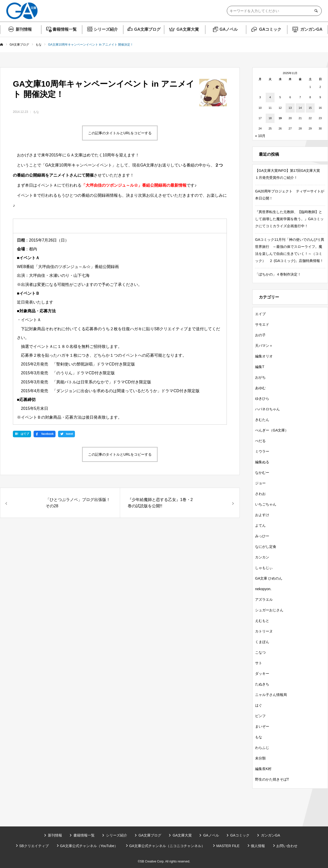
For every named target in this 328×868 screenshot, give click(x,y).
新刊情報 (24, 29)
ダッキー (262, 674)
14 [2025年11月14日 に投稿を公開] (300, 108)
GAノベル (229, 29)
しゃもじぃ (264, 568)
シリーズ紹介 (106, 29)
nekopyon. (263, 589)
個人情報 (258, 846)
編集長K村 (263, 769)
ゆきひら (262, 398)
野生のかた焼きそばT (272, 779)
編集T (260, 367)
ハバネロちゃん (267, 409)
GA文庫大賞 (188, 29)
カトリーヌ (264, 631)
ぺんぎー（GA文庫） (272, 430)
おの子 (260, 335)
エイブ (260, 314)
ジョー (260, 483)
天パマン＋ (264, 346)
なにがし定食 (266, 547)
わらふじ (262, 748)
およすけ (262, 515)
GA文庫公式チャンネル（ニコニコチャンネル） (167, 846)
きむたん (262, 420)
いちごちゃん (266, 504)
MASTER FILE (228, 846)
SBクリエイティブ (34, 846)
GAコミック (270, 29)
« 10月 (260, 136)
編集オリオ (264, 356)
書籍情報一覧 (65, 29)
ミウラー (262, 451)
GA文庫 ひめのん (269, 578)
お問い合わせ (287, 846)
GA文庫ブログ (147, 29)
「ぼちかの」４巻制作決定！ (278, 274)
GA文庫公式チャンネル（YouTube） (89, 846)
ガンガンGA (311, 29)
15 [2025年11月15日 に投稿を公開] (310, 108)
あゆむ (260, 388)
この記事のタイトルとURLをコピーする (120, 133)
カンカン (262, 557)
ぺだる (260, 441)
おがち (260, 377)
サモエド (262, 324)
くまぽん (262, 642)
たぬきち (262, 684)
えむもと (262, 621)
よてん (260, 525)
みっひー (262, 536)
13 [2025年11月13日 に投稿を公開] (290, 108)
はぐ (259, 705)
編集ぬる (262, 462)
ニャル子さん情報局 (271, 695)
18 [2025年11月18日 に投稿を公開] (270, 118)
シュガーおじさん (269, 610)
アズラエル (264, 599)
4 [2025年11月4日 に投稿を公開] (270, 97)
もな (36, 112)
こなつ (260, 652)
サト (259, 663)
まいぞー (262, 726)
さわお (260, 494)
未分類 (260, 758)
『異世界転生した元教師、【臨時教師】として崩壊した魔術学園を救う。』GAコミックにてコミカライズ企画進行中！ (289, 219)
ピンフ (260, 716)
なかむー (262, 473)
